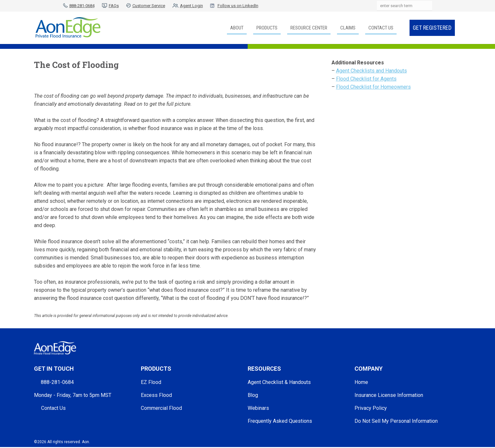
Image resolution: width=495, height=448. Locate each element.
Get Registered (432, 28)
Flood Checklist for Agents (366, 79)
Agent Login (191, 6)
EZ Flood (151, 382)
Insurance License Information (389, 395)
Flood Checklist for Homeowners (373, 87)
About (237, 28)
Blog (253, 395)
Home (361, 382)
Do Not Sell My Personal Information (396, 421)
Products (267, 28)
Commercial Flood (161, 408)
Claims (348, 28)
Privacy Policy (371, 408)
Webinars (258, 408)
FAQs (114, 6)
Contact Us (381, 28)
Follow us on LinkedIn (238, 6)
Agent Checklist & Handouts (279, 382)
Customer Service (149, 6)
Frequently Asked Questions (280, 421)
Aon (85, 442)
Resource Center (309, 28)
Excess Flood (156, 395)
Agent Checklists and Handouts (371, 71)
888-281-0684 (82, 6)
